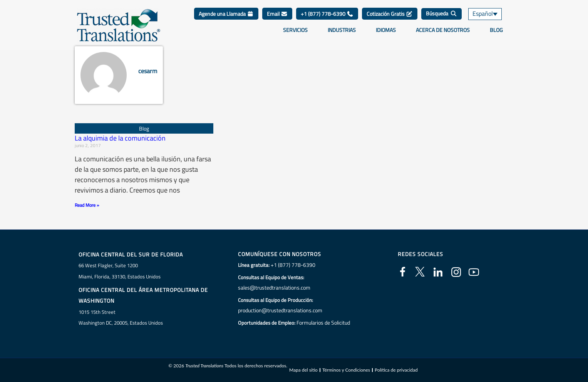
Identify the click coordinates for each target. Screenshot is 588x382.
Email (277, 14)
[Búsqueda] (441, 14)
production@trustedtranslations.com (279, 310)
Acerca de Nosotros (443, 30)
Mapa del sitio (303, 370)
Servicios (295, 30)
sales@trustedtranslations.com (273, 288)
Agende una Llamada (226, 14)
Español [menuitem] (482, 14)
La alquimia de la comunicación (120, 138)
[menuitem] (491, 14)
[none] (491, 14)
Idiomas (386, 30)
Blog (496, 30)
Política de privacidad (396, 370)
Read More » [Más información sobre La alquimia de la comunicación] (87, 205)
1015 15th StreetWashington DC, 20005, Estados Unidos (121, 317)
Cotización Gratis (390, 14)
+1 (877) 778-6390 (327, 14)
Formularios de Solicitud (323, 323)
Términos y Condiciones (346, 370)
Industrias (342, 30)
